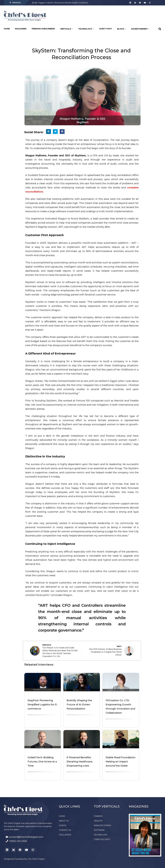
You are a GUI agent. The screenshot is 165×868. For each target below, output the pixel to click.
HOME (7, 29)
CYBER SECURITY (102, 839)
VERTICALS (67, 29)
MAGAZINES (21, 29)
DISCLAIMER (65, 835)
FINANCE (98, 816)
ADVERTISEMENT (140, 29)
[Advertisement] (97, 15)
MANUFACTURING (102, 825)
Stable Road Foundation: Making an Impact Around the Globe (121, 762)
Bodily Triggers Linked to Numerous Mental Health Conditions (60, 3)
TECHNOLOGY (86, 29)
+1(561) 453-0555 (18, 841)
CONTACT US (65, 830)
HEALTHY (98, 821)
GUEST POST (106, 29)
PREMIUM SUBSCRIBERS (43, 29)
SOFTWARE (99, 830)
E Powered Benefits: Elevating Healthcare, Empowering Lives (80, 762)
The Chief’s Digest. (37, 859)
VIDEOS (63, 825)
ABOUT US (64, 821)
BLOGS (122, 29)
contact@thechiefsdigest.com (26, 837)
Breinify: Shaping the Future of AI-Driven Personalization (79, 705)
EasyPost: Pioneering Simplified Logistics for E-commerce (43, 705)
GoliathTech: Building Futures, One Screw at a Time (42, 762)
